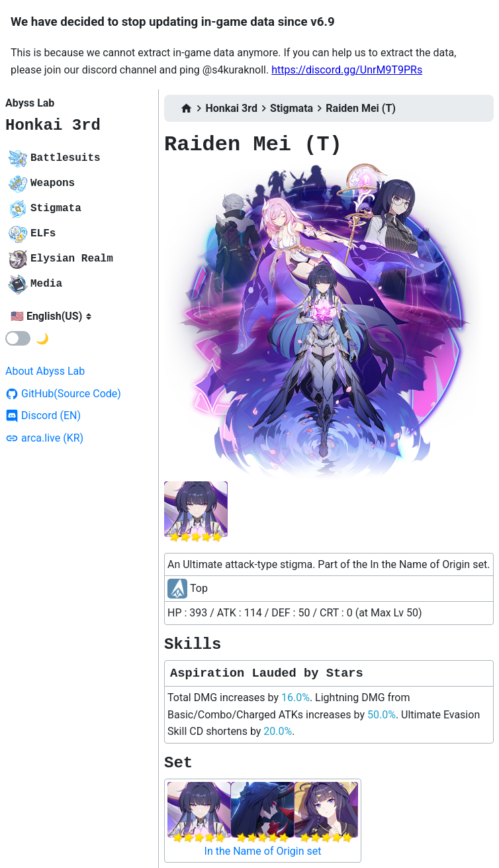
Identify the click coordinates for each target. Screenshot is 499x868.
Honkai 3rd (53, 125)
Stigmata (292, 108)
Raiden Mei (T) (361, 108)
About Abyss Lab (45, 371)
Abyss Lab (30, 103)
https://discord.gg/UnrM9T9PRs (347, 70)
